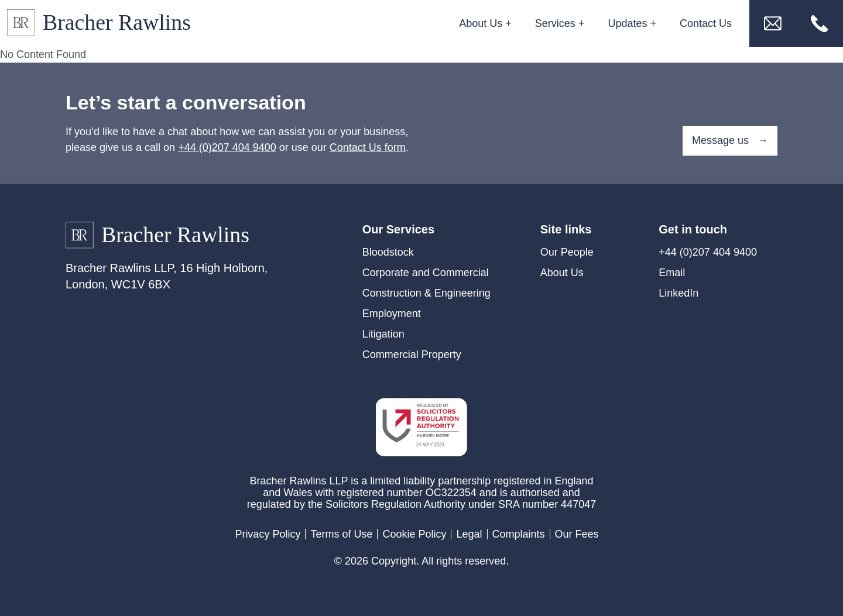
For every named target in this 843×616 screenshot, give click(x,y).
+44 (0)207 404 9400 (227, 147)
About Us (562, 273)
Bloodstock (388, 252)
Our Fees (577, 534)
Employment (392, 314)
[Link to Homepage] (104, 23)
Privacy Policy (268, 534)
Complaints (519, 534)
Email (672, 273)
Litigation (383, 334)
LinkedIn (678, 293)
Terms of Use (341, 534)
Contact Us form (368, 147)
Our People (567, 252)
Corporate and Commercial (426, 273)
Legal (469, 534)
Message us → (730, 140)
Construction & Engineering (426, 293)
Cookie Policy (414, 534)
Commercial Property (412, 355)
